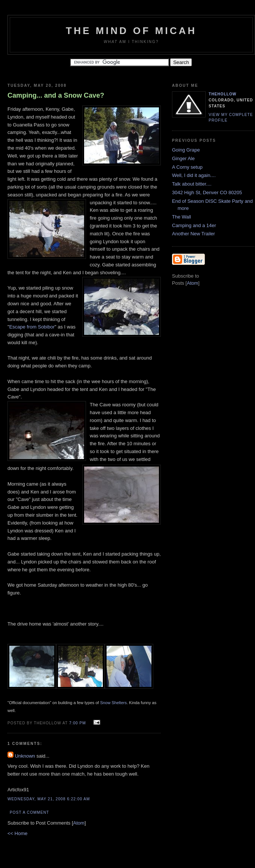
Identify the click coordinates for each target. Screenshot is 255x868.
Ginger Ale (183, 158)
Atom (79, 823)
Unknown (25, 756)
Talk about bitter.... (192, 184)
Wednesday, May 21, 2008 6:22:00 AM (49, 799)
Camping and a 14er (194, 225)
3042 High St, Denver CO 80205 (207, 192)
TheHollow (222, 94)
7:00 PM (78, 723)
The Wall (182, 217)
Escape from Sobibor (32, 327)
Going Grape (186, 150)
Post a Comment (29, 812)
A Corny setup (187, 167)
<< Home (17, 833)
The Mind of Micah (131, 31)
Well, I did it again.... (194, 175)
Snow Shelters (113, 703)
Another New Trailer (193, 234)
